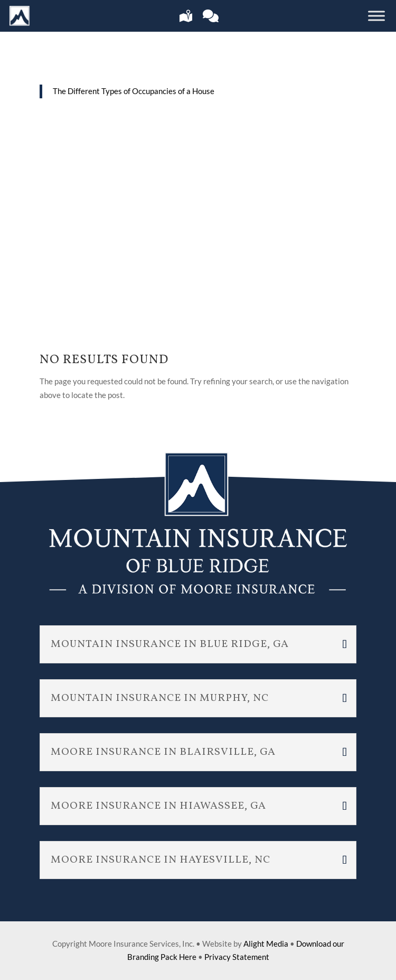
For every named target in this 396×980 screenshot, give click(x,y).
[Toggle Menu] (376, 16)
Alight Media (266, 944)
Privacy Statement (237, 957)
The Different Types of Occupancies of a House (134, 91)
